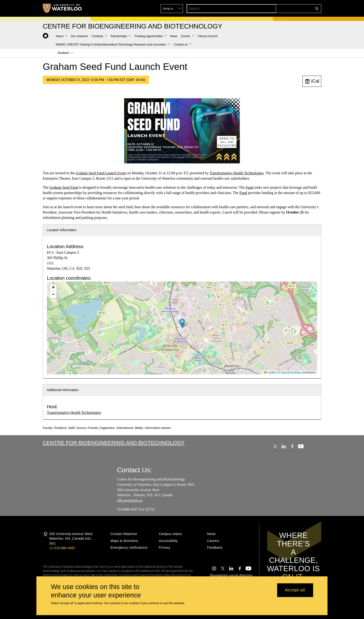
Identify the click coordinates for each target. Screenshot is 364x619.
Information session (158, 428)
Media (139, 428)
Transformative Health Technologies (237, 173)
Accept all (295, 590)
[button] (283, 9)
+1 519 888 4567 (62, 548)
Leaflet (270, 373)
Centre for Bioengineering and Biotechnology (114, 443)
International (125, 428)
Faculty (47, 428)
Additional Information (63, 390)
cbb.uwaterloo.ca (130, 501)
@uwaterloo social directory (231, 575)
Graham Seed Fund (64, 187)
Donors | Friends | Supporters (96, 428)
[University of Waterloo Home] (62, 8)
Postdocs (60, 428)
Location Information (62, 230)
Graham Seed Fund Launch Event (101, 173)
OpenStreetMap (291, 373)
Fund (249, 187)
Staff (71, 428)
